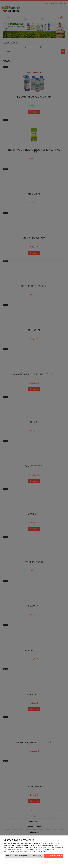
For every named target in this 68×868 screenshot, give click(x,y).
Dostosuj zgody (36, 856)
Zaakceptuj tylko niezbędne (17, 856)
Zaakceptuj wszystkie (54, 856)
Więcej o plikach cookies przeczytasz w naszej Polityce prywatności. (28, 851)
